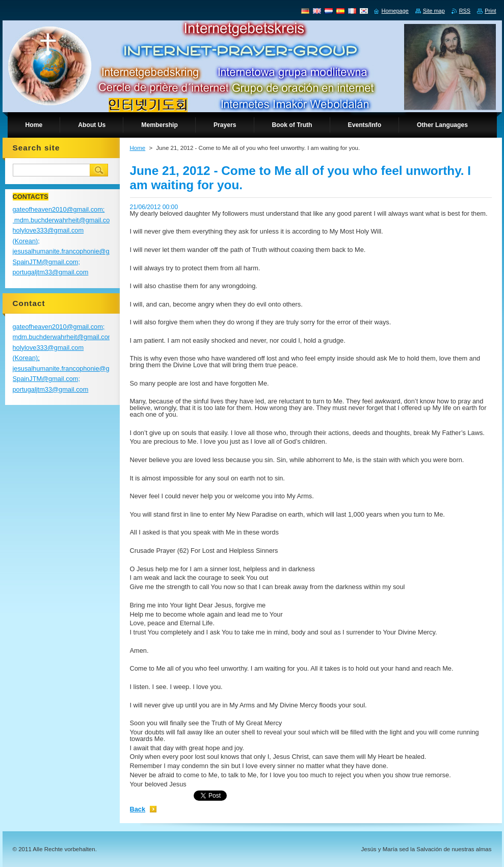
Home (138, 148)
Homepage (395, 11)
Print (490, 11)
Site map (434, 11)
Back (138, 809)
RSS (465, 11)
